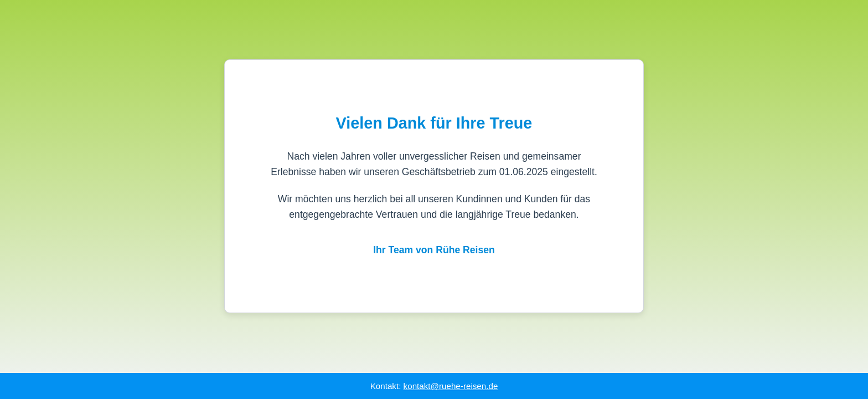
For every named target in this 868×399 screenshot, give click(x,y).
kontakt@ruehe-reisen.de (451, 386)
